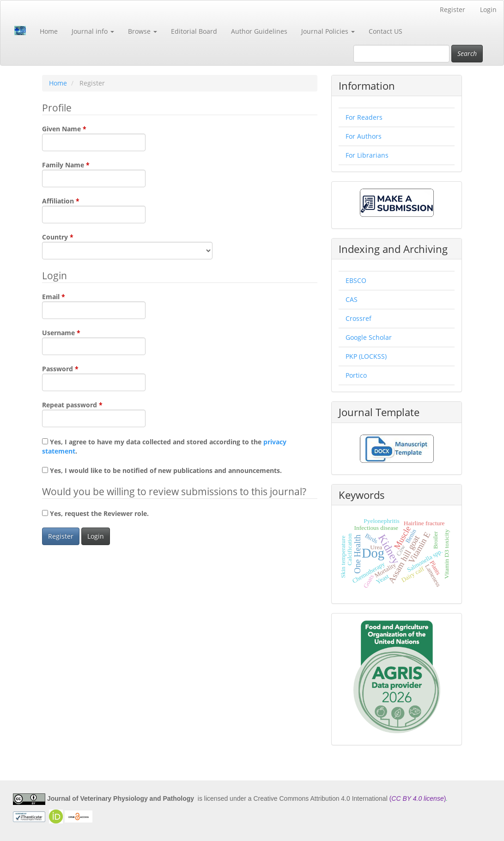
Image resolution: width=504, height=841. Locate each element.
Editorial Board (194, 31)
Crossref (358, 318)
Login (488, 9)
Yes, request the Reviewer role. (95, 513)
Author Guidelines (259, 31)
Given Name (94, 138)
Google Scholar (369, 337)
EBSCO (356, 280)
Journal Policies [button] (328, 31)
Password (94, 378)
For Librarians (367, 155)
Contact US (386, 31)
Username (94, 342)
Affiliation (94, 210)
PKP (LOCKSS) (366, 356)
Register (452, 9)
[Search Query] (401, 54)
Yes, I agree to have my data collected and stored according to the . (164, 446)
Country (127, 246)
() (418, 799)
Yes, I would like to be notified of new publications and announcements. (162, 470)
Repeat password (94, 414)
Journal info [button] (93, 31)
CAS (352, 299)
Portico (356, 375)
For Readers (364, 117)
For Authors (364, 136)
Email (94, 306)
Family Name (94, 174)
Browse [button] (143, 31)
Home (49, 31)
